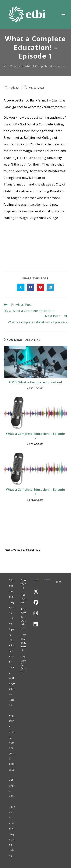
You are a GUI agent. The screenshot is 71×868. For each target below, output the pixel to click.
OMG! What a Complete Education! (35, 382)
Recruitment (24, 598)
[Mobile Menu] (63, 14)
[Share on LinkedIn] (50, 287)
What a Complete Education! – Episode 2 (35, 436)
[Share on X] (21, 287)
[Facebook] (36, 602)
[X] (36, 592)
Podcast (14, 88)
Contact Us (23, 584)
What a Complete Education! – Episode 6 (35, 492)
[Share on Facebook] (30, 287)
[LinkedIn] (36, 624)
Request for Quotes (23, 665)
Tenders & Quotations (23, 619)
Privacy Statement (24, 642)
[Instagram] (36, 613)
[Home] (5, 66)
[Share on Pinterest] (41, 287)
